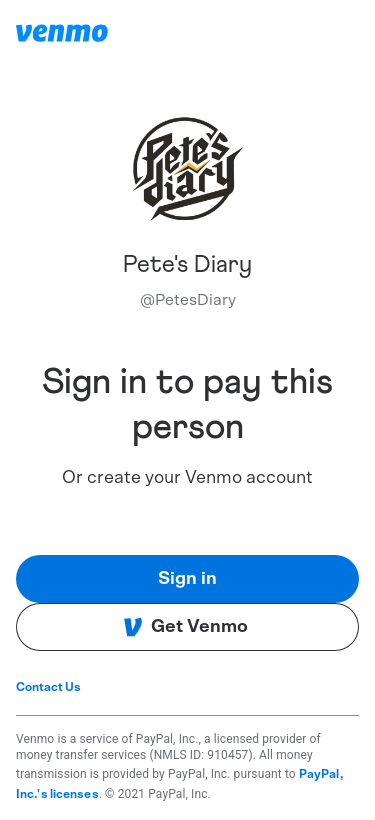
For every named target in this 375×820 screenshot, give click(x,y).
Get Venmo (185, 627)
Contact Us (48, 687)
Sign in (187, 579)
